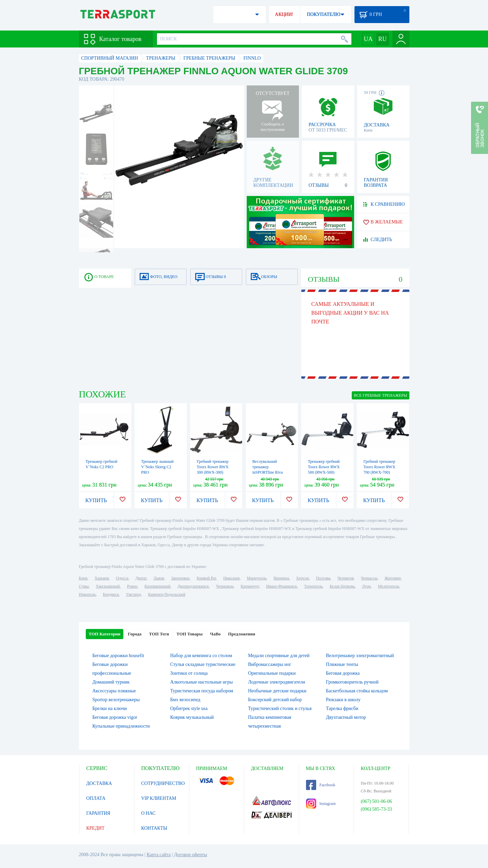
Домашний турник (111, 682)
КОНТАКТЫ (154, 828)
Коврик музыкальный (192, 717)
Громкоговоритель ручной (352, 682)
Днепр (141, 578)
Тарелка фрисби (342, 708)
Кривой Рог (206, 578)
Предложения (242, 634)
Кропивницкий (157, 586)
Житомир (393, 578)
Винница (281, 578)
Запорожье (180, 578)
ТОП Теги (159, 634)
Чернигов (346, 578)
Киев (83, 578)
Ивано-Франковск (281, 586)
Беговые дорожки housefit (118, 656)
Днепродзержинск (193, 586)
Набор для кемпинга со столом (201, 656)
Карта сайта (159, 855)
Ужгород (134, 594)
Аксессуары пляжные (114, 691)
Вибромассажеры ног (270, 664)
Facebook (321, 785)
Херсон (303, 578)
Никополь (87, 594)
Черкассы (369, 578)
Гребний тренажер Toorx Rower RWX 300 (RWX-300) (213, 467)
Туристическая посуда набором (202, 691)
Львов (159, 578)
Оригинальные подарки (272, 673)
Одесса (122, 578)
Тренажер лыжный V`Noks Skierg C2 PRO (158, 467)
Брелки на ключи (110, 708)
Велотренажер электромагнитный (360, 656)
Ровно (132, 586)
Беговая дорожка (343, 673)
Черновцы (225, 586)
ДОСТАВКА (99, 783)
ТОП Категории (105, 634)
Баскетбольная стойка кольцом (357, 691)
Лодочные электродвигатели (277, 682)
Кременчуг (250, 586)
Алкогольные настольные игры (201, 682)
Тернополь (313, 586)
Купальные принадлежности (121, 726)
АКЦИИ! (284, 14)
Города (135, 634)
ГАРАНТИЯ (98, 813)
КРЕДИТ (96, 828)
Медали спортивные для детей (279, 656)
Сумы (84, 586)
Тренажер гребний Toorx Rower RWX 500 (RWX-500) (324, 467)
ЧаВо (215, 634)
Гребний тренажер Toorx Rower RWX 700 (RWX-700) (380, 467)
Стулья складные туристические (203, 664)
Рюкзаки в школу (343, 700)
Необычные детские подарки (277, 691)
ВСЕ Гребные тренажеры (381, 395)
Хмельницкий (108, 586)
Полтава (323, 578)
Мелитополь (389, 586)
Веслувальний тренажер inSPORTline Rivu (268, 467)
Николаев (231, 578)
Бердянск (111, 594)
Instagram (321, 804)
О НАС (148, 813)
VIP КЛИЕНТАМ (159, 798)
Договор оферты (190, 855)
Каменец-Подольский (167, 594)
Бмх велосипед (185, 700)
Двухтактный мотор (346, 717)
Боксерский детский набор (275, 700)
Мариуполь (257, 578)
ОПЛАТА (96, 798)
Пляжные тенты (342, 664)
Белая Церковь (342, 586)
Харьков (102, 578)
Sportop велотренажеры (116, 700)
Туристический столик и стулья (280, 708)
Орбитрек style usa (189, 708)
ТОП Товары (190, 634)
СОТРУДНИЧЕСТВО (163, 783)
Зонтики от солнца (189, 673)
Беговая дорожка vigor (115, 717)
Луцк (366, 586)
